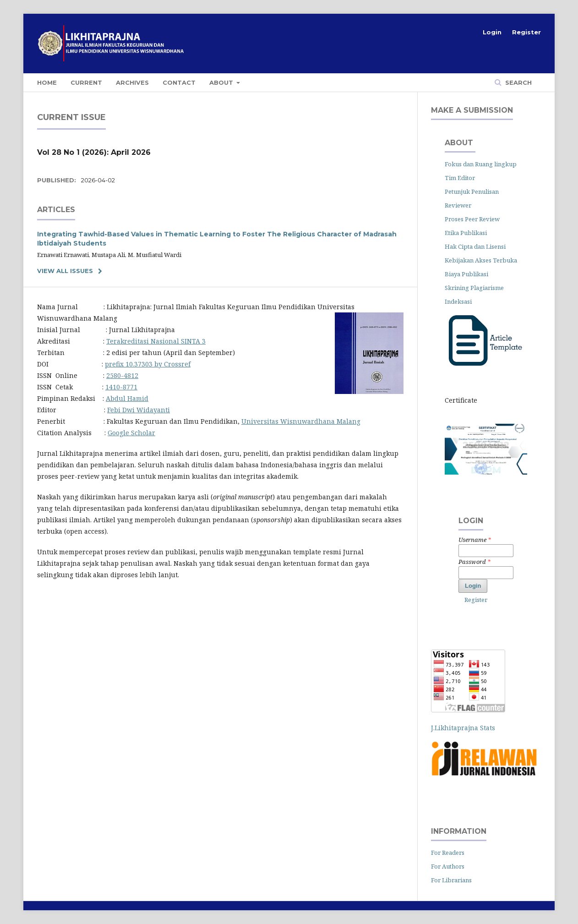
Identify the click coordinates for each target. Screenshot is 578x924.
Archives (132, 82)
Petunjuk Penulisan (472, 191)
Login (492, 32)
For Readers (448, 853)
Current (86, 82)
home (47, 82)
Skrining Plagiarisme (474, 288)
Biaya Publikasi (467, 274)
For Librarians (451, 880)
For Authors (448, 866)
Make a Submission (472, 110)
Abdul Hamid (127, 398)
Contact (179, 82)
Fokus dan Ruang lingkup (481, 164)
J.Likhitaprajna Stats (463, 728)
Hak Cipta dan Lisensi (475, 246)
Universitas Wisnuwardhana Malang (301, 421)
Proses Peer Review (472, 219)
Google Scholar (131, 433)
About (222, 82)
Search (518, 82)
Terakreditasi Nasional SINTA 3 (156, 341)
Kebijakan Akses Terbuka (481, 260)
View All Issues (65, 271)
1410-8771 (121, 387)
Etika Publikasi (466, 233)
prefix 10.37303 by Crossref (148, 364)
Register (526, 32)
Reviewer (458, 205)
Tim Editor (460, 178)
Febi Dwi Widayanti (139, 410)
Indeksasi (458, 301)
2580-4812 (122, 375)
